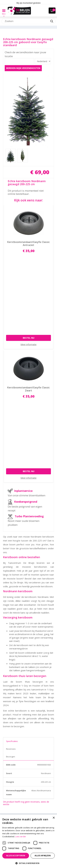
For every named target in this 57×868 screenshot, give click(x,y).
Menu (4, 13)
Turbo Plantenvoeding (29, 379)
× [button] (54, 818)
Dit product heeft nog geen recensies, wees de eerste (26, 666)
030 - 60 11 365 (28, 801)
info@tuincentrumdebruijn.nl (29, 805)
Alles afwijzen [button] (43, 856)
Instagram (31, 811)
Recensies (11, 612)
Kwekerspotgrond (26, 364)
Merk (8, 711)
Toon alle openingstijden (29, 781)
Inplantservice (23, 354)
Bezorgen (11, 619)
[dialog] (28, 841)
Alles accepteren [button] (16, 856)
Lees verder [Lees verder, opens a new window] (21, 837)
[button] (28, 863)
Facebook (25, 811)
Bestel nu (29, 263)
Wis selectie (48, 698)
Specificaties (12, 604)
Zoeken (9, 684)
